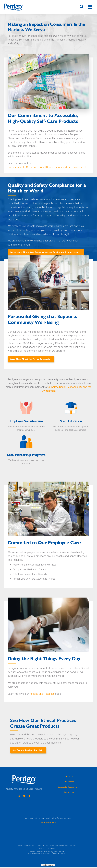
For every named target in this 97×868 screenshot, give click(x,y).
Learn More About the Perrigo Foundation (31, 359)
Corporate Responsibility (69, 787)
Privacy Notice (49, 845)
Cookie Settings (48, 865)
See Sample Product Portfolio (28, 750)
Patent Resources (37, 845)
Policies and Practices (42, 694)
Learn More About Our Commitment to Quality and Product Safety (45, 252)
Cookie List (72, 845)
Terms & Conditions (36, 852)
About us (69, 777)
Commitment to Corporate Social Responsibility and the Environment (47, 167)
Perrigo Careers (48, 822)
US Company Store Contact (54, 852)
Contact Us (69, 792)
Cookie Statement (61, 845)
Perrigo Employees (24, 845)
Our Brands (69, 782)
